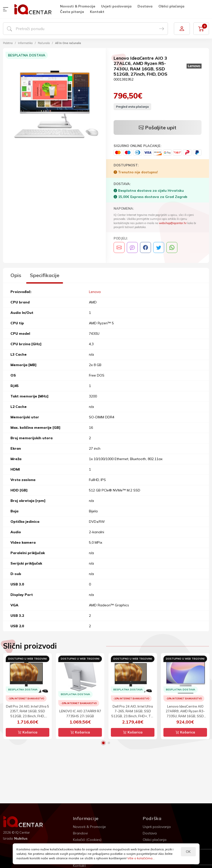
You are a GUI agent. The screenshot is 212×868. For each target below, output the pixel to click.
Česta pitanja (72, 12)
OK (188, 852)
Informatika (25, 43)
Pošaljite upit (158, 127)
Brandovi (80, 833)
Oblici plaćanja (171, 6)
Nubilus (21, 838)
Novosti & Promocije (78, 6)
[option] (54, 100)
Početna (8, 43)
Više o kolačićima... (141, 858)
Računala (44, 43)
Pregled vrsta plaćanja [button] (132, 107)
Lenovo (95, 292)
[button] (7, 9)
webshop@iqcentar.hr (173, 223)
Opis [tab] (16, 275)
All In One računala (68, 43)
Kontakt (97, 12)
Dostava (145, 6)
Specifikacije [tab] (45, 275)
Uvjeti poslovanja (116, 6)
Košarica (28, 732)
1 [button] (103, 743)
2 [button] (109, 743)
